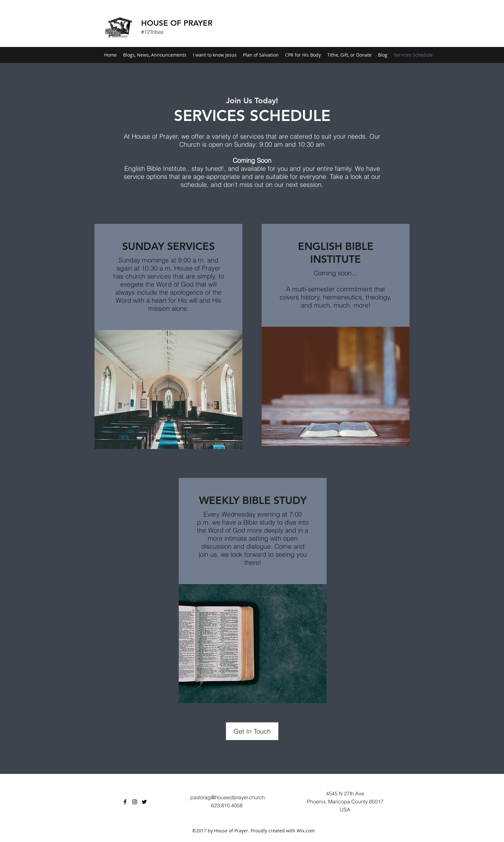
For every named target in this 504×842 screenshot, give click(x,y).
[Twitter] (144, 802)
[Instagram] (135, 802)
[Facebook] (125, 802)
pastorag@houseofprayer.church (228, 797)
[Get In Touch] (252, 731)
